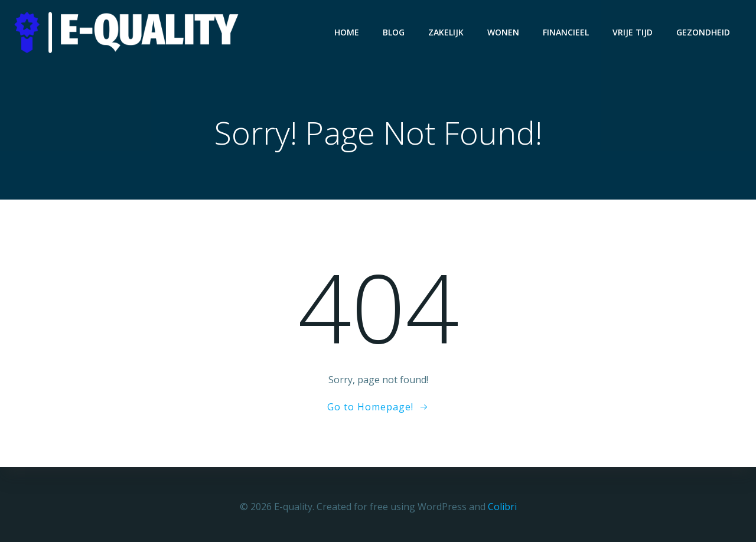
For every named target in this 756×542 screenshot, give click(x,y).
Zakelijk (446, 32)
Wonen (503, 32)
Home (347, 32)
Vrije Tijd (633, 32)
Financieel (566, 32)
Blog (394, 32)
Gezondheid (703, 32)
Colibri (502, 507)
